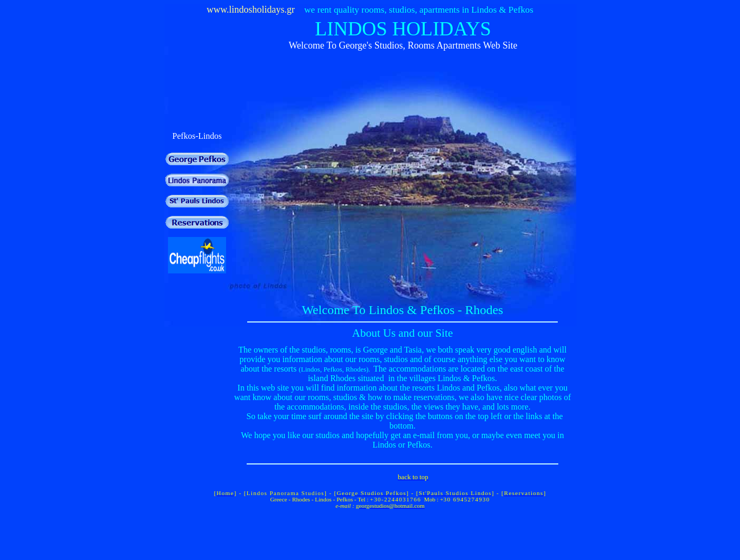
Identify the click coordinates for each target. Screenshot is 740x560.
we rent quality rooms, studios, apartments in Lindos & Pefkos (419, 10)
